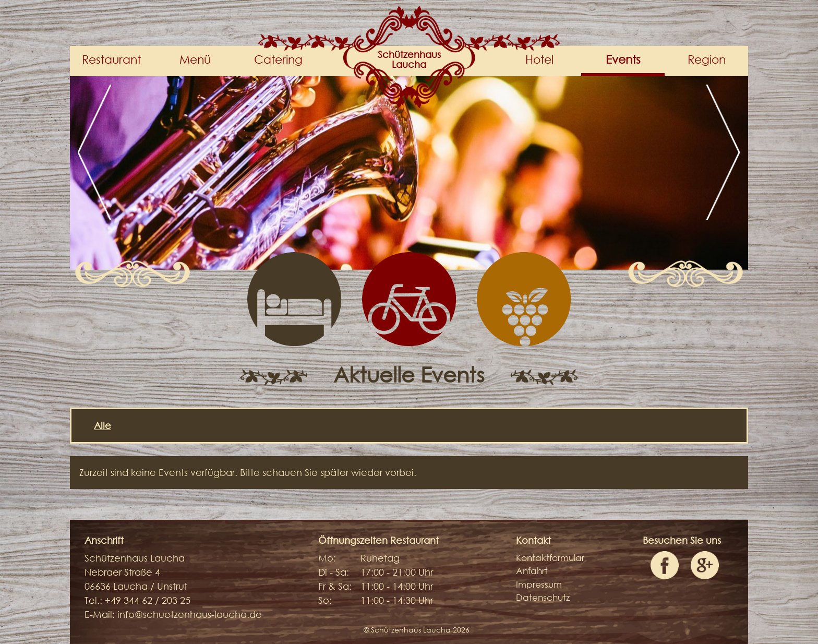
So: (325, 600)
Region (707, 59)
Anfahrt (532, 571)
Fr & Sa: (335, 586)
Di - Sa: (334, 572)
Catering (278, 59)
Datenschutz (543, 597)
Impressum (539, 584)
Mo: (327, 558)
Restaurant (111, 59)
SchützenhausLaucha (409, 59)
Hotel (539, 59)
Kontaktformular (550, 558)
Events (623, 59)
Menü (195, 59)
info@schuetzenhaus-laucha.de (190, 614)
